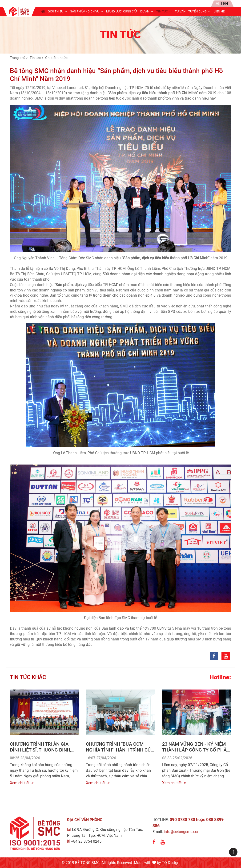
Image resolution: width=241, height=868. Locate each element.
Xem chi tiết (22, 783)
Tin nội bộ (194, 4)
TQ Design (171, 863)
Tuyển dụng (197, 11)
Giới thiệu (55, 11)
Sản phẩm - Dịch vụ (85, 11)
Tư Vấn (180, 11)
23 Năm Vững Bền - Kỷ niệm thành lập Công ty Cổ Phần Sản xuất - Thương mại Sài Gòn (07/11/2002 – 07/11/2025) (197, 753)
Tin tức (162, 11)
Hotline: (220, 677)
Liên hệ (219, 11)
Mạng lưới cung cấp (122, 11)
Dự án (145, 11)
